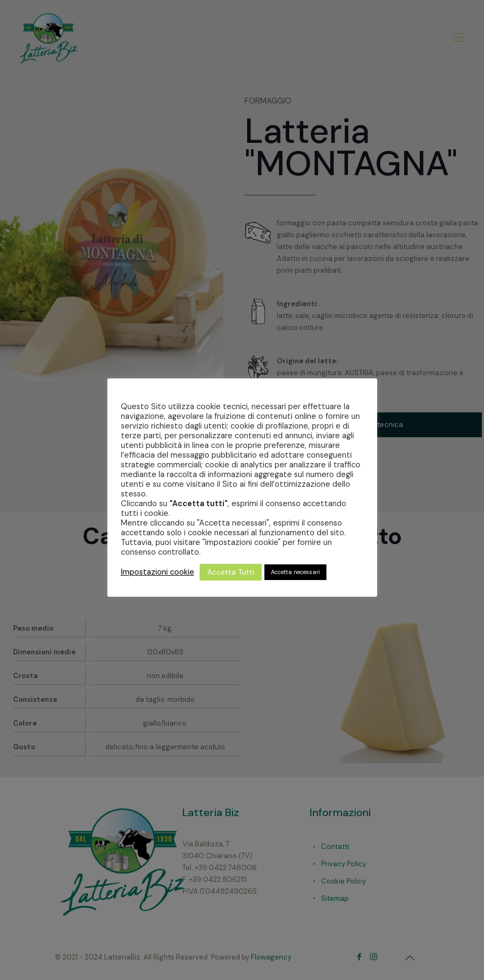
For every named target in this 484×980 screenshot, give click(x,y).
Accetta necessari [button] (295, 572)
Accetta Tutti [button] (231, 572)
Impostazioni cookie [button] (158, 572)
